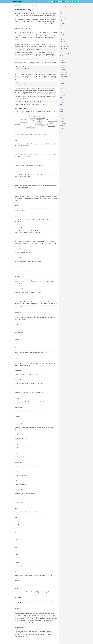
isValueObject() (64, 77)
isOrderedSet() (64, 93)
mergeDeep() (63, 126)
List (61, 9)
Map (61, 11)
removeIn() (63, 114)
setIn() (62, 116)
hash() (62, 60)
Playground (57, 2)
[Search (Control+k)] (26, 5)
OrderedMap (63, 14)
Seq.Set (62, 39)
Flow (53, 34)
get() (61, 98)
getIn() (62, 109)
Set (61, 16)
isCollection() (63, 65)
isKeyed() (62, 67)
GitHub (78, 2)
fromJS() (62, 56)
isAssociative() (64, 72)
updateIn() (63, 119)
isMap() (62, 84)
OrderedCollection (65, 53)
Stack (61, 21)
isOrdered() (63, 74)
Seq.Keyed (63, 35)
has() (61, 100)
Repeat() (62, 25)
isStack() (62, 88)
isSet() (62, 91)
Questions (73, 2)
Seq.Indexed (63, 37)
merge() (62, 121)
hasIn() (62, 112)
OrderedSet (63, 18)
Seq (61, 32)
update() (62, 107)
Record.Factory (64, 30)
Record (62, 28)
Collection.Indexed (65, 46)
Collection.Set (63, 49)
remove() (62, 102)
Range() (62, 23)
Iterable (53, 89)
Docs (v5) (51, 2)
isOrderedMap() (64, 86)
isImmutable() (64, 63)
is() (61, 58)
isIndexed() (63, 70)
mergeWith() (63, 123)
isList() (62, 81)
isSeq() (62, 79)
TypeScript (17, 36)
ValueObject (63, 51)
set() (61, 105)
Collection (63, 42)
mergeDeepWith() (64, 128)
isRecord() (63, 95)
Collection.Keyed (64, 44)
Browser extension (65, 2)
